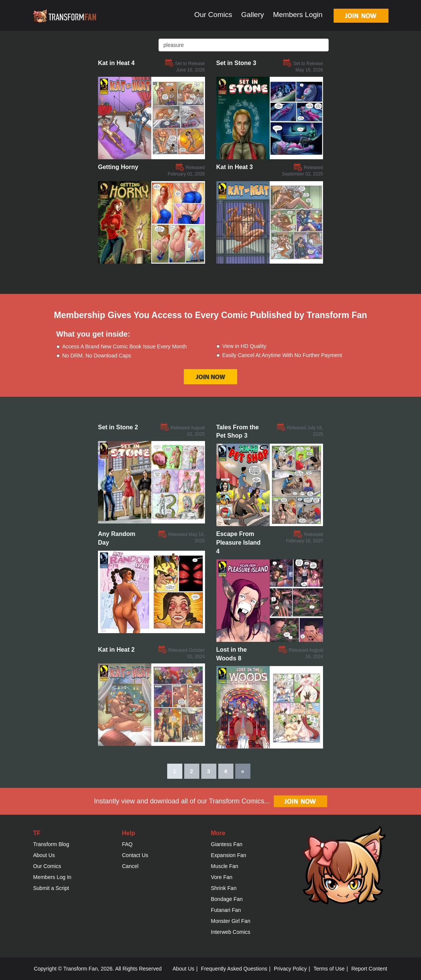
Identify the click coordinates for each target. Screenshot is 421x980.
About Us (44, 855)
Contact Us (135, 855)
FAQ (127, 844)
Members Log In (52, 877)
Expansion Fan (229, 855)
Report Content (369, 969)
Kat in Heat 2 (116, 650)
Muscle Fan (225, 866)
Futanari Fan (226, 910)
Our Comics (213, 15)
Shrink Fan (224, 888)
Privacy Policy (290, 969)
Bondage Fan (227, 899)
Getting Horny (118, 167)
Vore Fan (222, 877)
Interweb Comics (231, 932)
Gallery (253, 15)
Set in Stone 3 (236, 63)
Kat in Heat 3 (235, 167)
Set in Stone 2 (118, 427)
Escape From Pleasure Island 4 (238, 543)
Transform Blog (51, 844)
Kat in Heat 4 (116, 63)
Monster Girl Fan (231, 921)
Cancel (130, 866)
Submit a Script (51, 888)
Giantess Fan (227, 844)
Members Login (298, 15)
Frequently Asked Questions (234, 969)
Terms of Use (329, 969)
